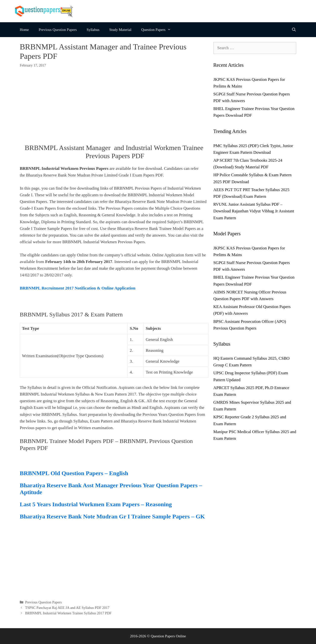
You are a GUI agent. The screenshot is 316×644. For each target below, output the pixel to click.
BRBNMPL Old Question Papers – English (74, 473)
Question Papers (158, 30)
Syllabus (93, 30)
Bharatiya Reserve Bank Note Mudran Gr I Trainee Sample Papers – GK (112, 516)
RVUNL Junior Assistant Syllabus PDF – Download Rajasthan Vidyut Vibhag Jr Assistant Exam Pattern (254, 211)
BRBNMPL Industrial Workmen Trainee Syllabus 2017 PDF (68, 613)
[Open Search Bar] (294, 30)
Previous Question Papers (58, 30)
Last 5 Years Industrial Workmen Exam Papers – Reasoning (96, 504)
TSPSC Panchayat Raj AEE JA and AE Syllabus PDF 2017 (67, 608)
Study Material (120, 30)
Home (24, 30)
